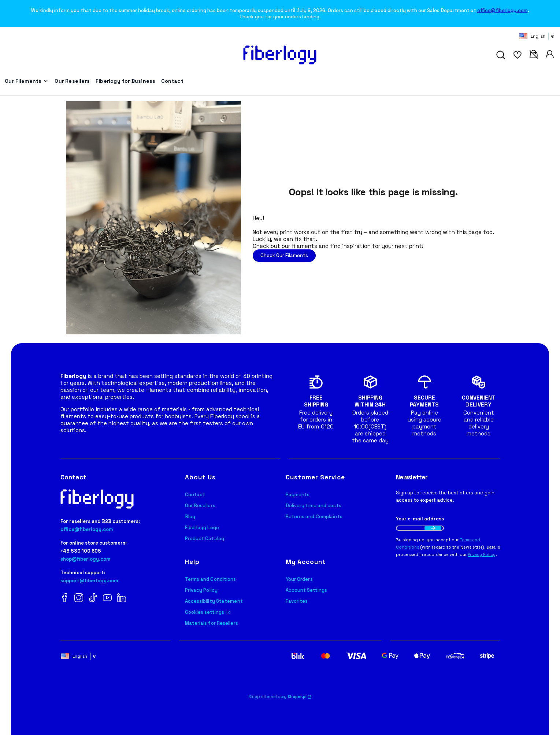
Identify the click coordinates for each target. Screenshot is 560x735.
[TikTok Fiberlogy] (93, 598)
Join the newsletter (433, 528)
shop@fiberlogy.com (86, 559)
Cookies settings (205, 612)
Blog (190, 517)
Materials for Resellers (212, 623)
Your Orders (299, 579)
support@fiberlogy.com (89, 581)
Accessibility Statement (214, 601)
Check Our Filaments (284, 255)
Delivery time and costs (314, 506)
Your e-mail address (420, 519)
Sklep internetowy (278, 697)
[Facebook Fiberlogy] (65, 598)
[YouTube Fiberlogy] (107, 598)
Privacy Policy (201, 590)
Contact (195, 495)
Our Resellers (200, 506)
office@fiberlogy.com (502, 10)
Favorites (297, 601)
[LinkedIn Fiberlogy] (122, 598)
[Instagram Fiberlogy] (79, 598)
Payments (298, 495)
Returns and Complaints (314, 517)
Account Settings (307, 590)
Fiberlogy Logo (202, 528)
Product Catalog (205, 539)
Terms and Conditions (211, 579)
